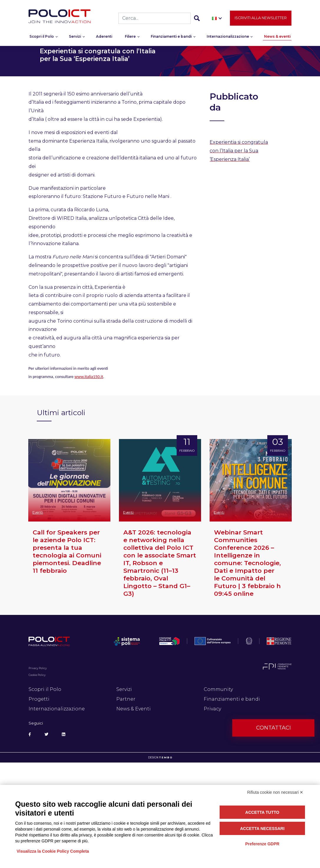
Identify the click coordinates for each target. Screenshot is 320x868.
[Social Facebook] (30, 735)
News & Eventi (134, 709)
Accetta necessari (262, 829)
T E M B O (166, 758)
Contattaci (273, 728)
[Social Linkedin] (63, 735)
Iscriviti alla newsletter (261, 19)
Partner (126, 699)
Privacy (212, 709)
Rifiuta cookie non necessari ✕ (275, 792)
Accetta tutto (262, 812)
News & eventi (277, 38)
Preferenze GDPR (262, 844)
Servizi (75, 38)
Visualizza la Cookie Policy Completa (53, 851)
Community (218, 689)
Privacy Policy (38, 668)
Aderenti (104, 38)
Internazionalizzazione (228, 38)
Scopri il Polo (42, 38)
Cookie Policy (37, 675)
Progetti (39, 699)
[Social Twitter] (46, 735)
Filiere (130, 38)
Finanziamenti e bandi (171, 38)
